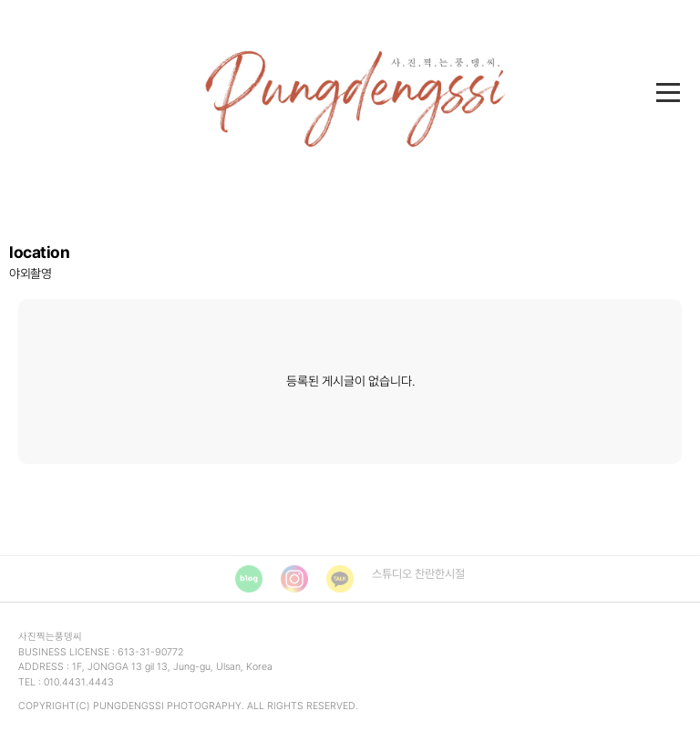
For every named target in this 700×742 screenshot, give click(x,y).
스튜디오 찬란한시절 (418, 574)
